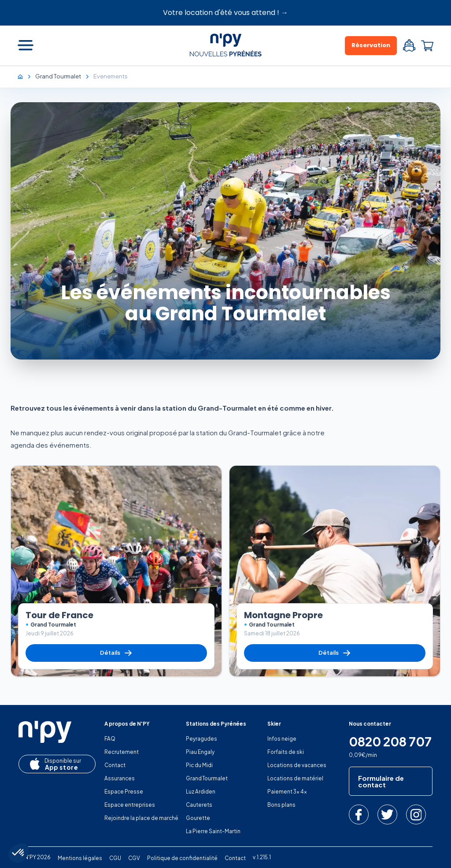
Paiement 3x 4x (287, 792)
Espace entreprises (130, 805)
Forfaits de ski (286, 752)
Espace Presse (124, 792)
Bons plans (281, 805)
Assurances (120, 778)
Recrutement (122, 752)
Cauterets (199, 805)
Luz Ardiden (201, 792)
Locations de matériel (295, 778)
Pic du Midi (199, 765)
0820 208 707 (390, 742)
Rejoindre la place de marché (141, 818)
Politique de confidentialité (182, 858)
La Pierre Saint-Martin (213, 831)
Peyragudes (201, 739)
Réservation (371, 45)
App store (54, 764)
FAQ (110, 739)
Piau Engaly (200, 752)
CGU (115, 858)
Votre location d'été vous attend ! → (225, 13)
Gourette (198, 818)
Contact (115, 765)
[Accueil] (25, 76)
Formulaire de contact (381, 781)
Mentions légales (80, 858)
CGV (134, 858)
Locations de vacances (297, 765)
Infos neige (282, 739)
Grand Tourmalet (207, 778)
